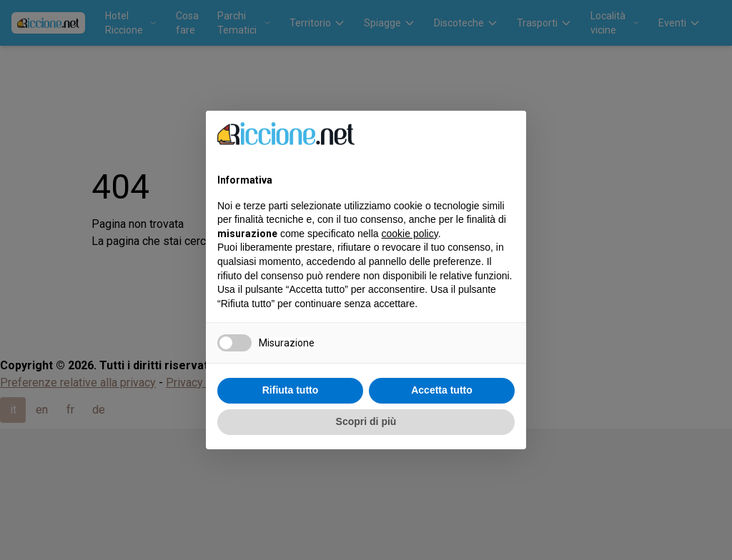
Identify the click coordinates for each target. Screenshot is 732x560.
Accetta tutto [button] (442, 390)
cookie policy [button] (410, 234)
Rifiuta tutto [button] (291, 390)
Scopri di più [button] (366, 421)
